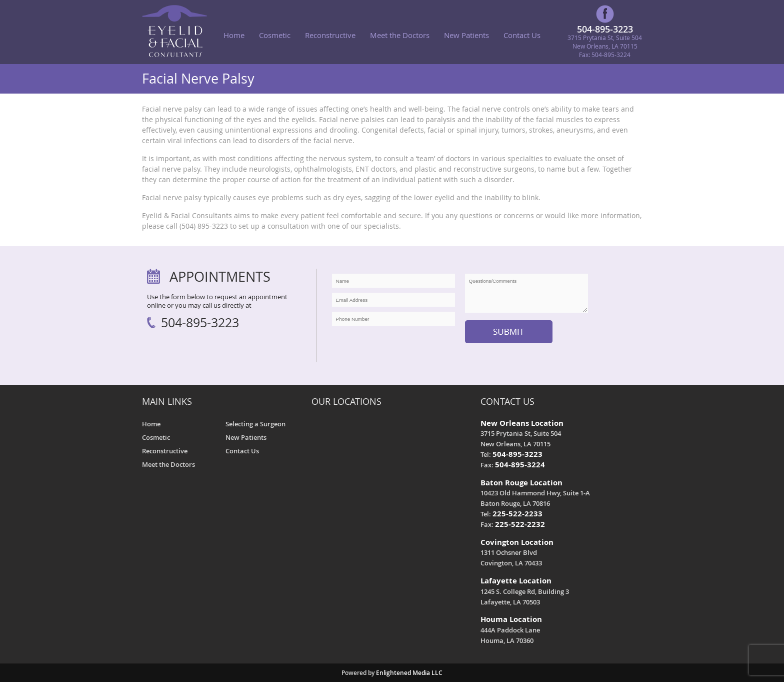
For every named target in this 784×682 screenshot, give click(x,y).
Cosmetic (275, 35)
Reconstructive (330, 35)
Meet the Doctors (400, 35)
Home (234, 35)
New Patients (466, 35)
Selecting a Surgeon (255, 424)
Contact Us (522, 35)
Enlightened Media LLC (409, 673)
